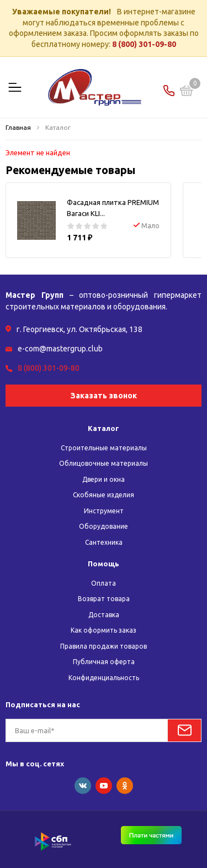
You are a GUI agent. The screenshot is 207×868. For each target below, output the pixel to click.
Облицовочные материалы (104, 463)
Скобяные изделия (104, 495)
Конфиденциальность (104, 678)
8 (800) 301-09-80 (144, 44)
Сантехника (104, 542)
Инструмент (104, 511)
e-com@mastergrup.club (60, 349)
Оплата (104, 583)
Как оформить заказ (104, 630)
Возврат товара (104, 599)
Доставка (104, 615)
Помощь (104, 564)
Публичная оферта (104, 662)
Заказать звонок (104, 396)
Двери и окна (104, 479)
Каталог (104, 428)
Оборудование (104, 526)
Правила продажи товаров (104, 646)
